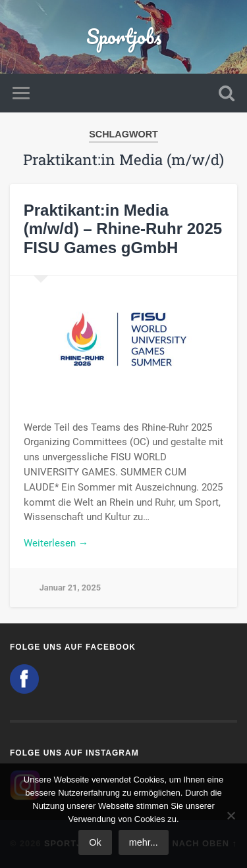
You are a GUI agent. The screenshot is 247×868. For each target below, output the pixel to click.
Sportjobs (124, 36)
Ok (95, 842)
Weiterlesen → (56, 543)
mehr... (144, 842)
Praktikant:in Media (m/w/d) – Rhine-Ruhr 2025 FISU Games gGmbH (123, 229)
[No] (231, 815)
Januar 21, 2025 (70, 588)
